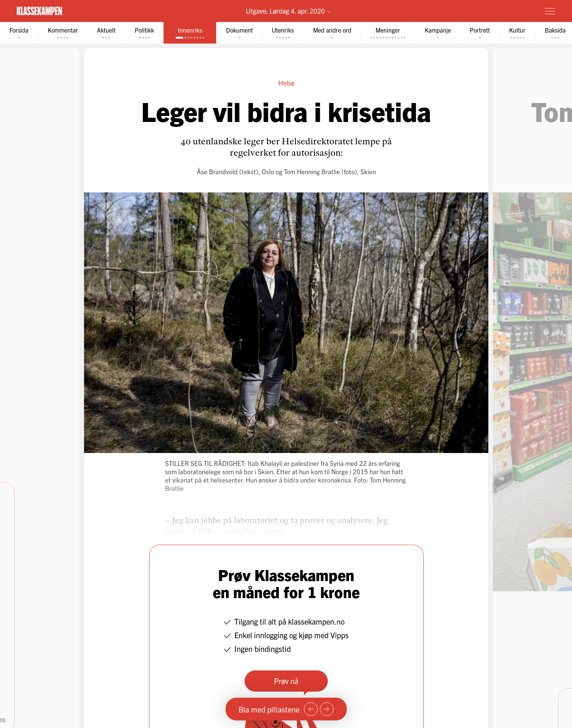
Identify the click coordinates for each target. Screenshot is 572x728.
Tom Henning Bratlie (312, 171)
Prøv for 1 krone (505, 11)
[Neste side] (327, 709)
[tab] (19, 33)
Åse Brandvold (217, 171)
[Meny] (550, 11)
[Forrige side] (311, 709)
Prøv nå (286, 681)
